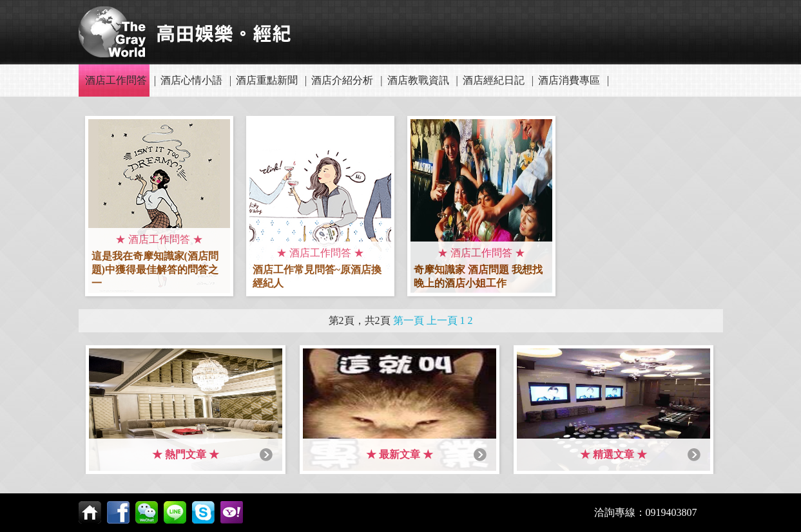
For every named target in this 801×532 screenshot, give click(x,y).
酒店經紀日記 (494, 80)
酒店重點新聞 (267, 80)
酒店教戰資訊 (418, 80)
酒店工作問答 (116, 80)
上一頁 (442, 320)
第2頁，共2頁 (360, 320)
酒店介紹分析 (342, 80)
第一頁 (409, 320)
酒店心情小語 (191, 80)
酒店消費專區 (569, 80)
